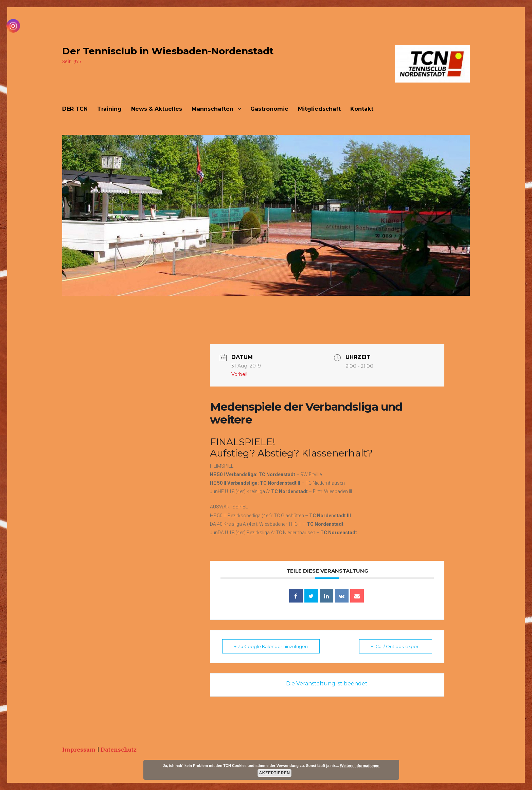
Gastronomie (269, 109)
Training (109, 109)
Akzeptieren (275, 773)
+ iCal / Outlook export (396, 646)
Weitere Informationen (360, 766)
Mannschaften (212, 109)
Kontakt (362, 109)
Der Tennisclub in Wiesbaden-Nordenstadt (168, 51)
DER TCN (75, 109)
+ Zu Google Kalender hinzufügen (271, 646)
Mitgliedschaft (319, 109)
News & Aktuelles (157, 109)
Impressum (79, 750)
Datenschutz (119, 750)
